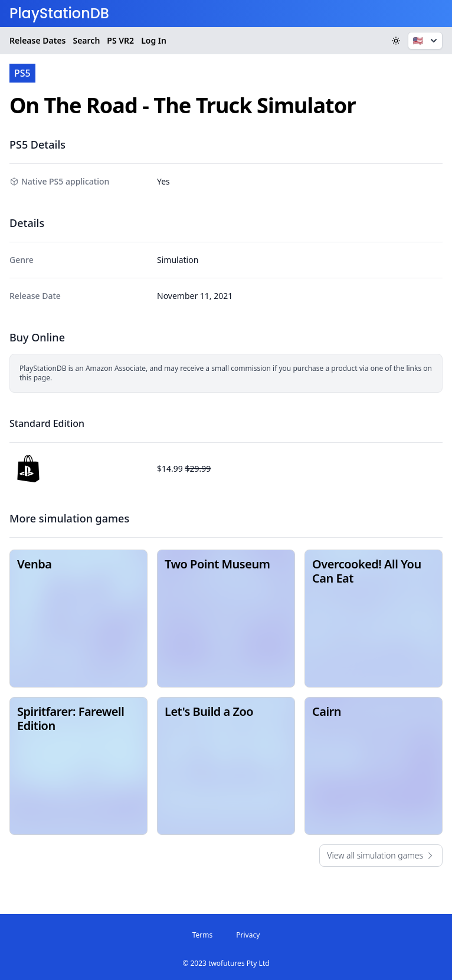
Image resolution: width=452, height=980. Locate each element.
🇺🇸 (426, 41)
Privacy (248, 935)
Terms (203, 935)
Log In (154, 40)
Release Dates (37, 40)
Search (86, 40)
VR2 (120, 41)
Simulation (178, 260)
